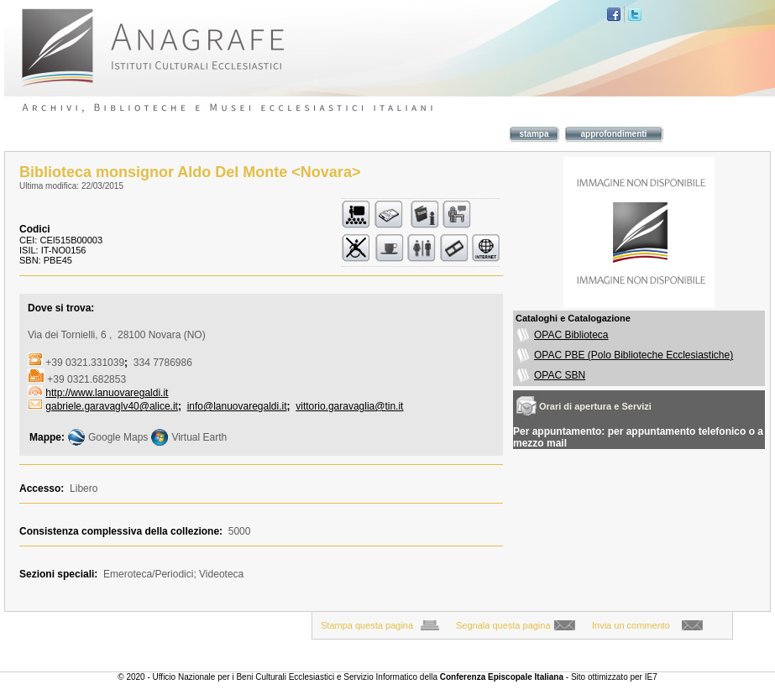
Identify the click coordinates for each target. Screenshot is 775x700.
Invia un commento (631, 625)
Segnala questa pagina (503, 625)
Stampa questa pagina (367, 625)
